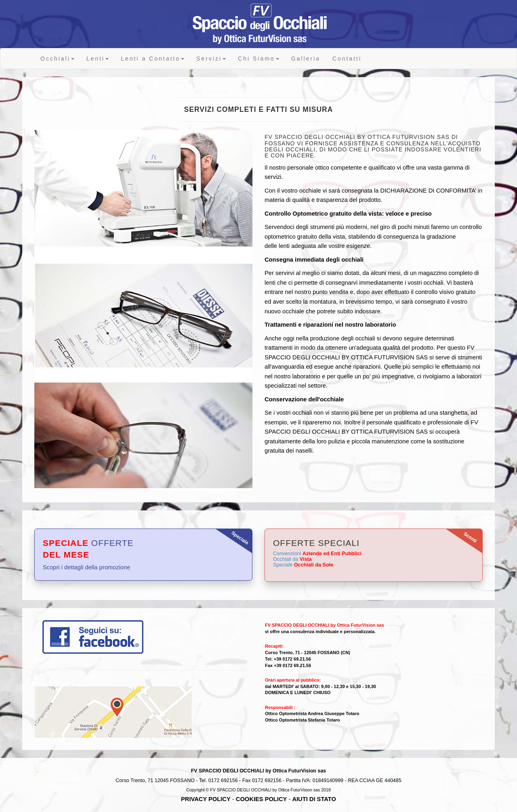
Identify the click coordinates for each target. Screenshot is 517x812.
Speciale (303, 565)
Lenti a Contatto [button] (152, 59)
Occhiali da (292, 559)
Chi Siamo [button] (258, 59)
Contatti (347, 59)
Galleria (306, 59)
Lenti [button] (98, 59)
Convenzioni (317, 554)
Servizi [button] (211, 59)
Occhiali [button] (57, 59)
